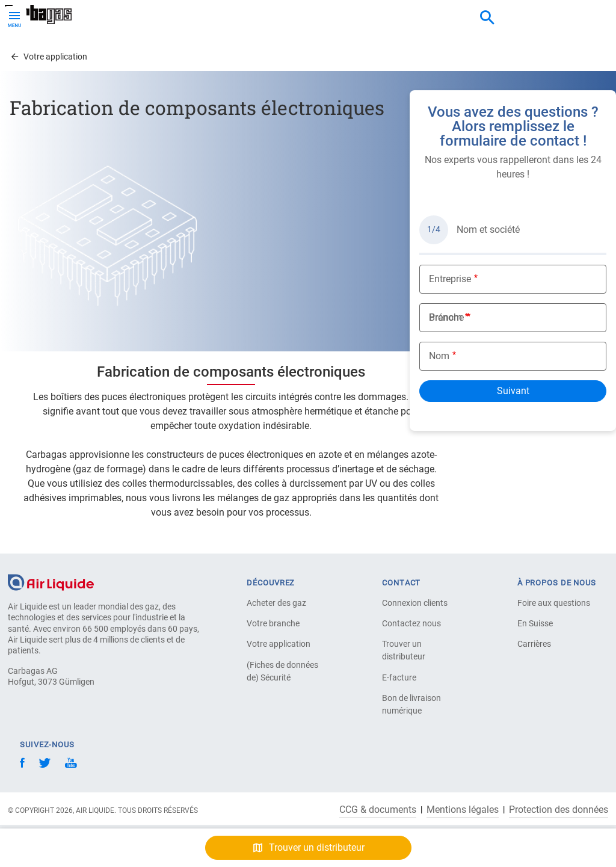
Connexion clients (415, 603)
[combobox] (487, 18)
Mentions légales (463, 810)
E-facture (399, 677)
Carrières (534, 644)
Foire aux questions (554, 603)
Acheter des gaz (276, 603)
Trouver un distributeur (404, 650)
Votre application (279, 644)
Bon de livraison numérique (411, 704)
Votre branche (273, 623)
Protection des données (559, 810)
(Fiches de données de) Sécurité (282, 671)
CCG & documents (378, 810)
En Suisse (535, 623)
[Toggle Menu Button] (14, 18)
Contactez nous (411, 623)
